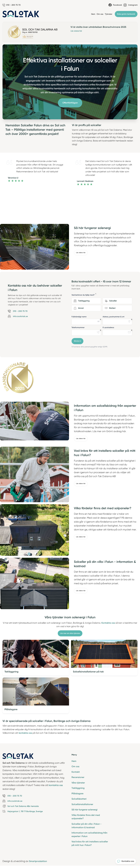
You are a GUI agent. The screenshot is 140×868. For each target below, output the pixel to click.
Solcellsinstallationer (82, 805)
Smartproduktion (39, 862)
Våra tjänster (78, 783)
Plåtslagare (77, 794)
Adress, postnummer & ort (114, 317)
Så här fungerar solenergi (85, 810)
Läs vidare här (76, 31)
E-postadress (108, 328)
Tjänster (109, 14)
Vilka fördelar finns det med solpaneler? (86, 818)
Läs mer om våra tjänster (70, 634)
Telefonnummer (78, 328)
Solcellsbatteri (79, 800)
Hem (93, 14)
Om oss (100, 14)
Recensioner (78, 778)
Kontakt (76, 772)
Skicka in (77, 341)
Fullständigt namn (79, 317)
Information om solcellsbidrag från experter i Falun (89, 835)
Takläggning (78, 789)
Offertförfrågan (70, 103)
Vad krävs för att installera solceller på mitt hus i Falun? (90, 844)
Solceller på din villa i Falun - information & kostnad (86, 826)
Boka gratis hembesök (126, 14)
